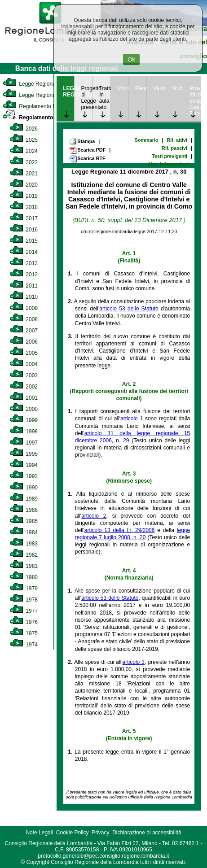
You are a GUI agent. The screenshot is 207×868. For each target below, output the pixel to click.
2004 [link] (24, 364)
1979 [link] (24, 589)
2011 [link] (24, 286)
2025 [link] (24, 140)
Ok (131, 59)
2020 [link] (24, 185)
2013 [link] (24, 263)
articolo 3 (134, 662)
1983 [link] (24, 544)
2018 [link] (24, 207)
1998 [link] (24, 432)
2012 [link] (24, 275)
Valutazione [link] (159, 88)
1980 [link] (24, 577)
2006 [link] (24, 342)
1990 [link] (24, 488)
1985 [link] (24, 521)
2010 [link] (24, 297)
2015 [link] (24, 241)
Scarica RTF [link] (87, 159)
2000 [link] (24, 409)
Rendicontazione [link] (141, 88)
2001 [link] (24, 398)
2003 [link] (24, 375)
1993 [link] (24, 476)
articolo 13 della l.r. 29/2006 (120, 530)
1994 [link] (24, 465)
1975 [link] (24, 633)
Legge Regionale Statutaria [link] (44, 95)
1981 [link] (24, 566)
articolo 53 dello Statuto (129, 309)
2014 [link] (24, 252)
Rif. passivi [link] (174, 148)
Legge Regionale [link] (31, 84)
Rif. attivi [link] (177, 140)
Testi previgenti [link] (170, 156)
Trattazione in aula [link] (105, 95)
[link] (50, 43)
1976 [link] (24, 622)
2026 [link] (24, 129)
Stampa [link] (82, 141)
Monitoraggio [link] (123, 88)
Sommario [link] (147, 140)
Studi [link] (177, 88)
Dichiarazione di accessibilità (147, 833)
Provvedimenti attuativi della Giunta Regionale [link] (195, 101)
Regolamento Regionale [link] (42, 118)
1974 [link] (24, 645)
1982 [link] (24, 555)
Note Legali (39, 833)
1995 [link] (24, 454)
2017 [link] (24, 218)
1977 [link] (24, 611)
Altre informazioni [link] (168, 164)
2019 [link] (24, 196)
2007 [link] (24, 331)
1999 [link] (24, 420)
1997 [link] (24, 443)
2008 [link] (24, 319)
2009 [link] (24, 308)
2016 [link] (24, 230)
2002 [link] (24, 387)
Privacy (100, 833)
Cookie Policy (73, 833)
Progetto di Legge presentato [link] (86, 98)
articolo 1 (132, 419)
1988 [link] (24, 510)
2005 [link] (24, 353)
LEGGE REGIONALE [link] (68, 92)
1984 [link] (24, 532)
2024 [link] (24, 151)
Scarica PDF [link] (87, 150)
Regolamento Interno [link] (36, 106)
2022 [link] (24, 162)
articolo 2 (94, 516)
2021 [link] (24, 174)
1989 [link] (24, 499)
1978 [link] (24, 600)
